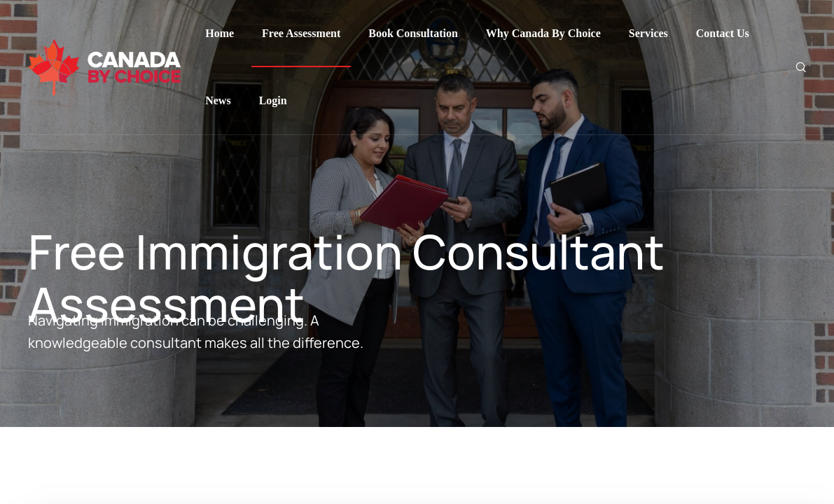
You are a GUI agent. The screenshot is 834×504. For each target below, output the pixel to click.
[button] (802, 450)
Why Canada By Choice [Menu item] (543, 34)
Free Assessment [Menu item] (301, 34)
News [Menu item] (218, 101)
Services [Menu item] (648, 34)
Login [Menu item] (273, 101)
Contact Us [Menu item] (723, 34)
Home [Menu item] (220, 34)
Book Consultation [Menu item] (413, 34)
